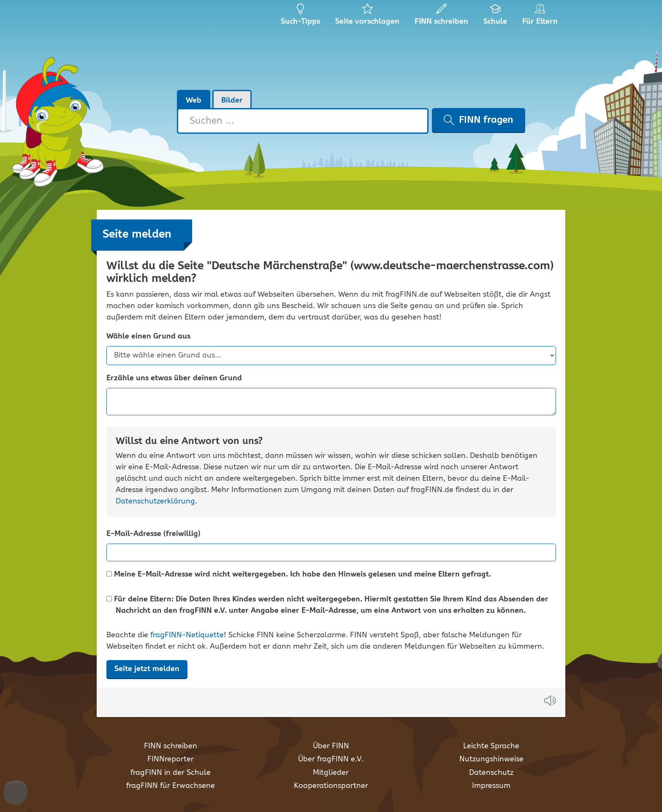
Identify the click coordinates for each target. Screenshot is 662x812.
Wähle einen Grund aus (148, 337)
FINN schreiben (171, 746)
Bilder (232, 100)
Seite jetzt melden (147, 669)
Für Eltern (541, 17)
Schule (495, 17)
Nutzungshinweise (491, 759)
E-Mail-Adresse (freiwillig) (153, 534)
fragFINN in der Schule (171, 773)
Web (194, 100)
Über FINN (331, 746)
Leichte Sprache (491, 746)
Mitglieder (331, 773)
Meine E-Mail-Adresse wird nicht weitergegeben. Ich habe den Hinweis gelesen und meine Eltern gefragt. (299, 575)
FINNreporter (171, 759)
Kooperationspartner (331, 786)
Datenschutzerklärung (155, 501)
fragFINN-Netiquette (187, 635)
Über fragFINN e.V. (331, 759)
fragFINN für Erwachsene (171, 786)
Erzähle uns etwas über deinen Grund (174, 378)
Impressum (491, 786)
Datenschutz (491, 773)
